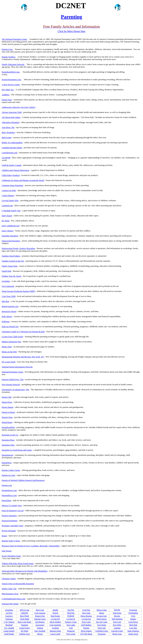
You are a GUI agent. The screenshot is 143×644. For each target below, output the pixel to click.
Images (133, 619)
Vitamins (25, 625)
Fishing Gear (24, 634)
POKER (71, 616)
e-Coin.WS (55, 619)
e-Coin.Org (86, 619)
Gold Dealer (9, 634)
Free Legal (71, 634)
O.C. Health (9, 628)
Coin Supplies (55, 625)
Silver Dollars (55, 622)
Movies (117, 616)
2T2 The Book (86, 634)
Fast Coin (117, 622)
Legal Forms (24, 628)
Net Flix (71, 610)
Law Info (133, 628)
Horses (40, 634)
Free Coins (86, 622)
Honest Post (40, 616)
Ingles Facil (133, 634)
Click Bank (25, 619)
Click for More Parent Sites (71, 31)
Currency (9, 616)
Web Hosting (117, 619)
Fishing (40, 628)
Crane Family (9, 631)
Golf (71, 628)
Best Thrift (24, 616)
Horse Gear (117, 634)
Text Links (71, 625)
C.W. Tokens (9, 622)
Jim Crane (86, 613)
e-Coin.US (71, 619)
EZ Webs (24, 631)
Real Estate (55, 616)
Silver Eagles (86, 631)
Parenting (72, 17)
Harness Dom (55, 631)
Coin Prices (133, 622)
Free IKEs (117, 625)
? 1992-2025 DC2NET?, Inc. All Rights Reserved (72, 640)
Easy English (40, 631)
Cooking (55, 628)
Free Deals (102, 625)
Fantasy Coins (71, 622)
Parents (86, 628)
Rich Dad (133, 625)
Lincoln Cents (117, 631)
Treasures (102, 634)
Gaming (117, 628)
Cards (117, 610)
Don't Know (102, 619)
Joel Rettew (40, 622)
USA (133, 616)
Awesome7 (40, 625)
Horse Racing (86, 616)
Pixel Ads (102, 628)
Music (102, 613)
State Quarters (133, 631)
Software (9, 619)
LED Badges (86, 625)
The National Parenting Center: (15, 39)
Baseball (9, 625)
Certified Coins (102, 631)
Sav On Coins (102, 622)
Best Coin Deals (25, 622)
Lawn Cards (55, 634)
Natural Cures (40, 619)
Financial (71, 631)
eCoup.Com (102, 616)
